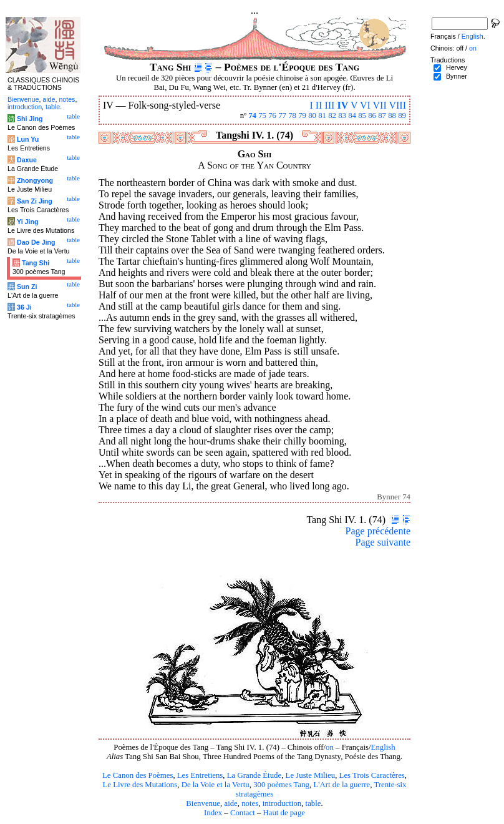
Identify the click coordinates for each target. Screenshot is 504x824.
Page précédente (378, 531)
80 (312, 115)
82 (332, 115)
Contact (243, 813)
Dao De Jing (36, 242)
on (330, 747)
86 (372, 115)
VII (380, 105)
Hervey (457, 67)
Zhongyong (35, 180)
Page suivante (383, 542)
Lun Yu (28, 139)
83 (342, 115)
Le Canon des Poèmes (138, 775)
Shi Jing (30, 119)
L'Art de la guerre (342, 785)
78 (292, 115)
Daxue (27, 160)
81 (322, 115)
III (329, 105)
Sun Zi (27, 287)
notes (250, 803)
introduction (282, 803)
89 (402, 115)
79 (302, 115)
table (313, 803)
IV (342, 105)
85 (362, 115)
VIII (397, 105)
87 (382, 115)
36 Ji (24, 307)
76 (272, 115)
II (319, 105)
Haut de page (284, 813)
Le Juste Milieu (311, 775)
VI (365, 105)
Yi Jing (28, 222)
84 (352, 115)
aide (230, 803)
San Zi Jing (35, 201)
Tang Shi (36, 263)
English (383, 747)
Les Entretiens (200, 775)
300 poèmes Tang (281, 785)
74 (252, 115)
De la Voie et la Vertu (216, 785)
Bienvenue (203, 803)
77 (282, 115)
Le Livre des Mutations (140, 785)
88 (392, 115)
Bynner (457, 76)
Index (213, 813)
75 (262, 115)
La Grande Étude (254, 775)
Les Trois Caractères (372, 775)
